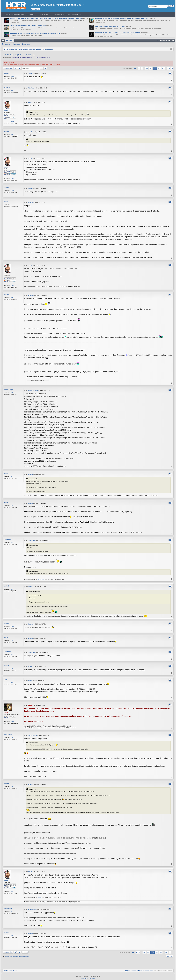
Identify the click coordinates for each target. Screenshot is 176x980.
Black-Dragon (8, 732)
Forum (32, 14)
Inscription (27, 44)
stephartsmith (8, 906)
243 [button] (159, 69)
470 (12, 588)
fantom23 (7, 293)
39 (11, 204)
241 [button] (151, 69)
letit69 (6, 678)
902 (12, 392)
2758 (12, 681)
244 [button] (163, 69)
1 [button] (142, 69)
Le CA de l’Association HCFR (42, 58)
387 (12, 542)
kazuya (6, 110)
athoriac (6, 130)
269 (12, 296)
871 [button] (169, 69)
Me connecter (35, 9)
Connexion (17, 44)
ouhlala (6, 201)
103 (12, 504)
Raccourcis (4, 41)
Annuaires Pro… (73, 14)
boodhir (6, 501)
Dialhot (6, 710)
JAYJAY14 (7, 87)
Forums (11, 40)
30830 (12, 719)
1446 (12, 90)
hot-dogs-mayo (8, 389)
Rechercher (7, 44)
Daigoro (6, 73)
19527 (12, 121)
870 (12, 735)
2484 (12, 133)
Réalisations (58, 14)
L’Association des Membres (14, 14)
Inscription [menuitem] (173, 41)
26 (11, 909)
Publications (44, 14)
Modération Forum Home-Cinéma (22, 58)
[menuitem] (157, 40)
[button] (135, 68)
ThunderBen (8, 539)
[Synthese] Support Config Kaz (19, 55)
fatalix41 (6, 585)
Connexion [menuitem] (170, 41)
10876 (12, 76)
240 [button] (147, 69)
